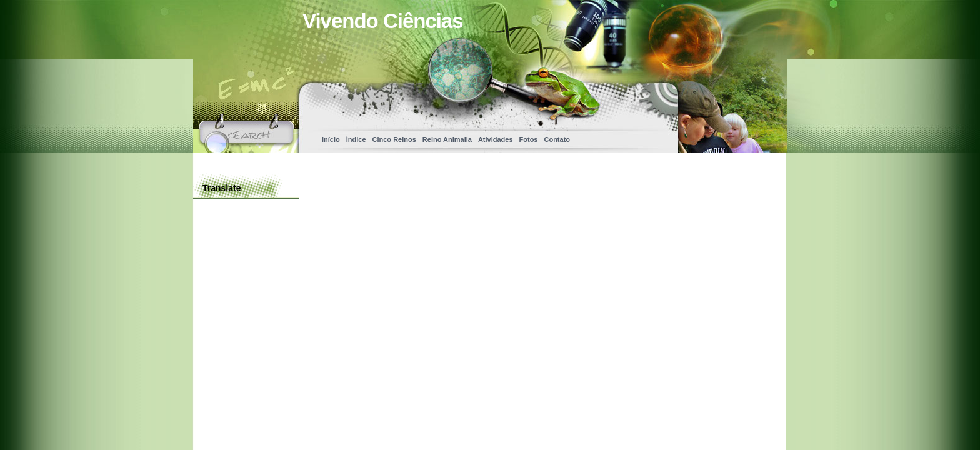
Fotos (529, 139)
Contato (557, 139)
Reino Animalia (447, 139)
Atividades (496, 139)
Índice (356, 139)
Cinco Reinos (394, 139)
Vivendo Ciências (383, 21)
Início (331, 139)
